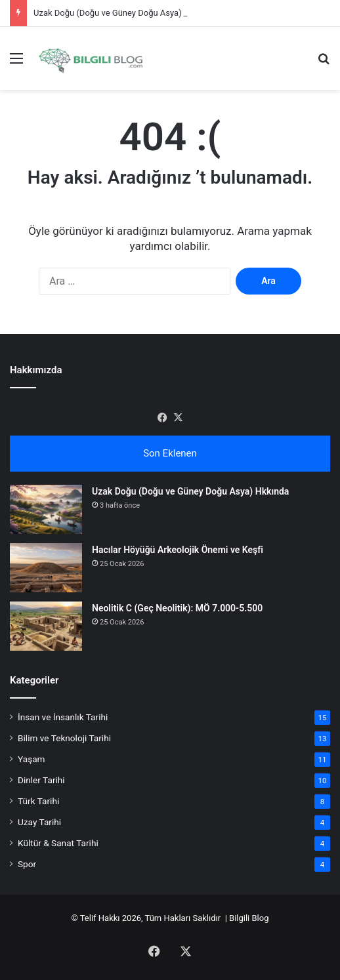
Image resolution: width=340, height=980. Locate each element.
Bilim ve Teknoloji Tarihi (64, 738)
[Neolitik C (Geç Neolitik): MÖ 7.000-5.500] (46, 626)
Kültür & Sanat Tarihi (58, 843)
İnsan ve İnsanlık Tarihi (63, 717)
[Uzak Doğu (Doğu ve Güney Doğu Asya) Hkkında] (46, 509)
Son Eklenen (170, 453)
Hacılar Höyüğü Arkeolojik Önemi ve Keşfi (178, 550)
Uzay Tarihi (39, 822)
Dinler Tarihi (41, 780)
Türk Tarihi (38, 801)
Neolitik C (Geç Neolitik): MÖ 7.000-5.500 (177, 608)
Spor (27, 864)
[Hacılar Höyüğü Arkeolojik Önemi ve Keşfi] (46, 568)
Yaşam (32, 759)
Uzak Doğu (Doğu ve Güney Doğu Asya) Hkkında (124, 13)
